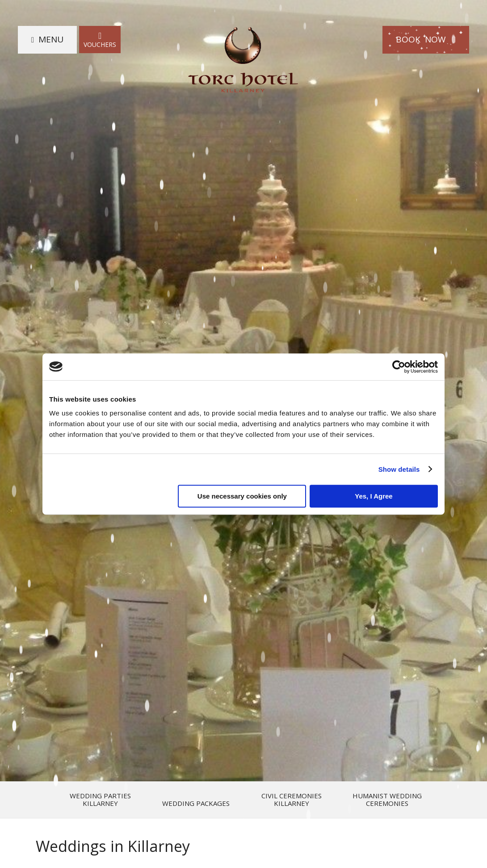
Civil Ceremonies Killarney (292, 800)
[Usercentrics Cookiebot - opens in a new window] (399, 367)
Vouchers (100, 40)
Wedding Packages (196, 803)
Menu (51, 39)
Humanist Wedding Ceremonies (387, 800)
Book (426, 40)
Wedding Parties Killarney (100, 800)
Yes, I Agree (374, 496)
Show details (399, 469)
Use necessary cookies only (242, 496)
